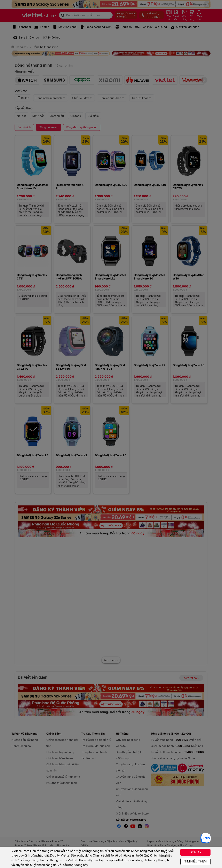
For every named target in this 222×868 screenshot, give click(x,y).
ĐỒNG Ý (195, 852)
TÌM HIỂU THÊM (195, 861)
